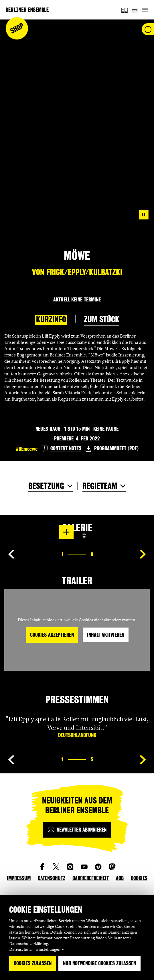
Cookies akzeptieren (52, 635)
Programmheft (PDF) (116, 448)
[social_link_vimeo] (98, 867)
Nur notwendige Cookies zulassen (99, 963)
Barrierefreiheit (91, 878)
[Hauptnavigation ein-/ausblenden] (145, 10)
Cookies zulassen (33, 963)
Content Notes (66, 448)
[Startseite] (27, 10)
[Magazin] (125, 10)
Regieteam (100, 486)
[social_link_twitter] (56, 867)
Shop (17, 29)
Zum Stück (102, 320)
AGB (120, 878)
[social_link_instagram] (70, 867)
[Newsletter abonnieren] (77, 830)
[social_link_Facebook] (42, 867)
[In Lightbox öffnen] (66, 532)
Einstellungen (48, 949)
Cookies (139, 878)
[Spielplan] (135, 10)
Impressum (19, 878)
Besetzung (46, 486)
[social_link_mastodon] (112, 867)
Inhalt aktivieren (106, 635)
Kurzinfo (51, 320)
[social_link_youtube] (84, 867)
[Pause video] (144, 215)
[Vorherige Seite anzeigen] (11, 554)
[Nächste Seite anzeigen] (143, 554)
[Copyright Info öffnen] (84, 536)
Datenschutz (20, 949)
